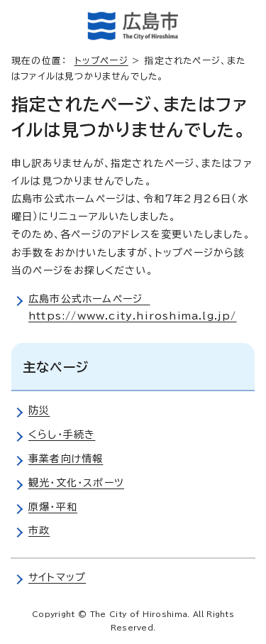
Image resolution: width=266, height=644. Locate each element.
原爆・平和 (53, 507)
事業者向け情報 (66, 459)
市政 (39, 530)
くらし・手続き (62, 435)
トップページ (101, 61)
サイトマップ (57, 577)
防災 (39, 410)
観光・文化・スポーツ (76, 483)
